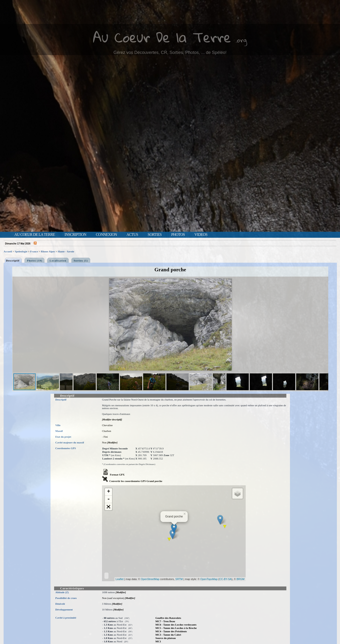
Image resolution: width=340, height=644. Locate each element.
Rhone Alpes (48, 251)
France (34, 251)
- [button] (108, 499)
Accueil (8, 251)
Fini (106, 437)
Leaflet (120, 579)
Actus (132, 235)
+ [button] (109, 492)
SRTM (179, 579)
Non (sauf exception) (113, 598)
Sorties (155, 235)
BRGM (241, 579)
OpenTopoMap (209, 579)
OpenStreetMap (150, 579)
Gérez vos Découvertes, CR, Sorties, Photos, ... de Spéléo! (170, 52)
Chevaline (107, 425)
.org (241, 40)
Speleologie (21, 251)
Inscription (75, 235)
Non (104, 442)
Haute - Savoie (66, 251)
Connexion (106, 235)
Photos (178, 235)
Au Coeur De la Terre (162, 37)
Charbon (107, 431)
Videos (201, 235)
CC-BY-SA (226, 579)
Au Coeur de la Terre (35, 235)
